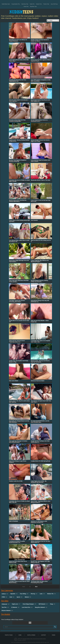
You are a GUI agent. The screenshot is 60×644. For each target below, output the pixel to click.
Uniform (5, 594)
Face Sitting (24, 594)
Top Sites (5, 601)
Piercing (34, 594)
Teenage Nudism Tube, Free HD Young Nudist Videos (34, 639)
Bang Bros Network (41, 607)
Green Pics (26, 6)
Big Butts (14, 594)
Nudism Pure (39, 4)
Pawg (53, 604)
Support (44, 635)
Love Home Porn (27, 607)
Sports (19, 597)
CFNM (4, 597)
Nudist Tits (32, 4)
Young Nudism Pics (16, 4)
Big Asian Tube (33, 6)
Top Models (6, 614)
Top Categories (7, 590)
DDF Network (43, 604)
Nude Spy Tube (25, 4)
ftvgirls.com (16, 604)
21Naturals (5, 604)
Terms (54, 635)
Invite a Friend (31, 635)
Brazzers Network (7, 611)
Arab (12, 597)
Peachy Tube (46, 4)
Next (36, 587)
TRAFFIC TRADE (9, 635)
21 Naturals (15, 607)
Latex (42, 594)
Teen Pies (5, 607)
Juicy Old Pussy (54, 4)
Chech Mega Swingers (29, 604)
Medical (28, 597)
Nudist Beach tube (6, 4)
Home (20, 635)
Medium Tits (51, 594)
